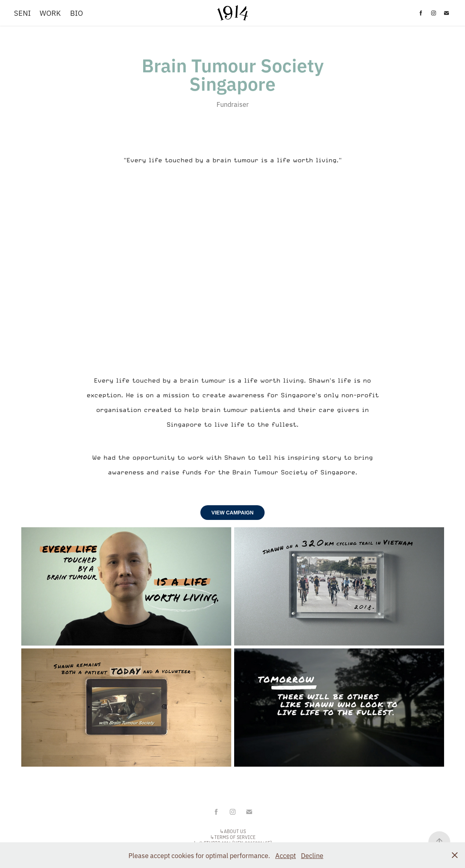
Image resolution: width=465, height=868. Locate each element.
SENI (22, 13)
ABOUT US (235, 831)
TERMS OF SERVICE (235, 837)
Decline (312, 855)
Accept (286, 855)
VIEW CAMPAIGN (232, 513)
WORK (50, 13)
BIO (77, 13)
